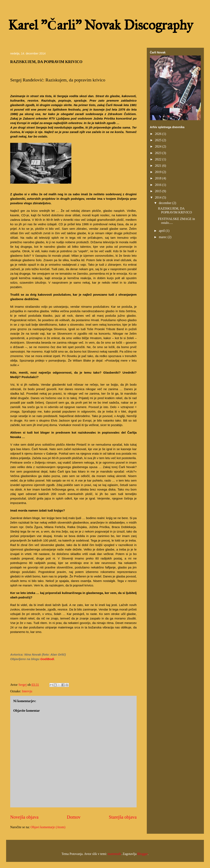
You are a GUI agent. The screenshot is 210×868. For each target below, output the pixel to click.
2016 (159, 185)
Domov (74, 817)
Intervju (27, 691)
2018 (159, 178)
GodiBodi (47, 659)
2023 (159, 153)
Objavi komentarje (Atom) (48, 827)
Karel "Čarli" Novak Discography (101, 25)
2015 (159, 191)
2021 (159, 166)
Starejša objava (123, 817)
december (166, 203)
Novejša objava (24, 817)
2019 (159, 172)
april (162, 231)
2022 (159, 159)
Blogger (143, 854)
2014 (159, 197)
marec (163, 237)
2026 (159, 134)
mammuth (114, 854)
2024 (159, 146)
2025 (159, 140)
